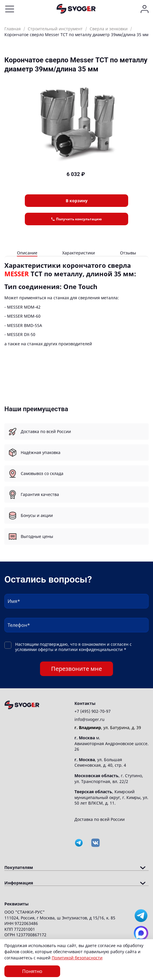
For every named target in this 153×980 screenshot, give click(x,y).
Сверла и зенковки (109, 29)
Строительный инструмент (55, 29)
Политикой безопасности (77, 958)
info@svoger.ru (89, 719)
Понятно (32, 971)
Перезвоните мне (76, 669)
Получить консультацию (76, 219)
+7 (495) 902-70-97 (93, 711)
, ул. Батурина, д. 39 (108, 727)
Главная (13, 29)
